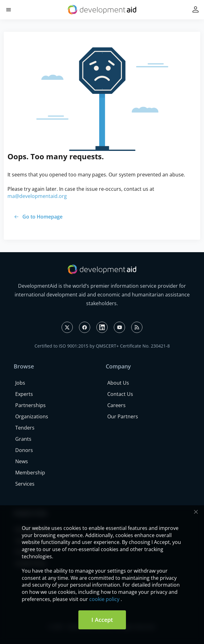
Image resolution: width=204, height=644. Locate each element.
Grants (23, 439)
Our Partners (123, 416)
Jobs (20, 383)
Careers (116, 405)
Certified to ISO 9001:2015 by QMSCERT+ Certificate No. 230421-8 (102, 346)
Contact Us (120, 394)
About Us (118, 383)
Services (25, 484)
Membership (30, 473)
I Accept (102, 620)
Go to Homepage (42, 217)
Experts (24, 394)
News (22, 461)
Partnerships (30, 405)
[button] (9, 10)
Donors (24, 450)
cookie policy (104, 599)
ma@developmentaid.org (37, 196)
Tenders (25, 428)
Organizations (32, 416)
